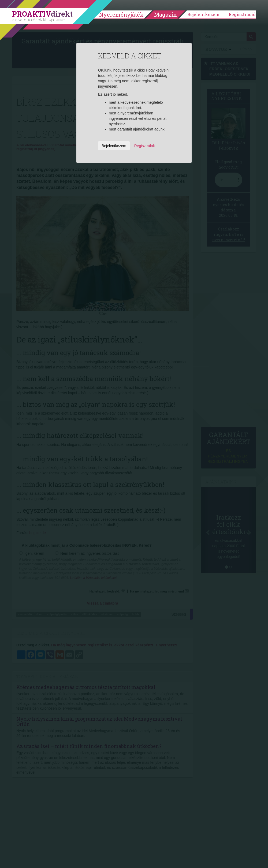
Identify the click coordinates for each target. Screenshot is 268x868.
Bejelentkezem (203, 14)
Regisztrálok (145, 146)
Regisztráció (242, 14)
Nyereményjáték (121, 14)
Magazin (165, 14)
